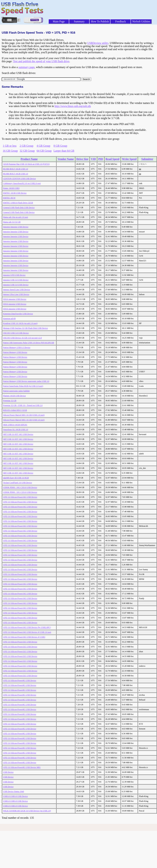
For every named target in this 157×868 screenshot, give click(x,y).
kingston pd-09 (9, 319)
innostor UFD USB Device (14, 275)
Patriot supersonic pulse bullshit (16, 391)
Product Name (29, 159)
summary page (27, 67)
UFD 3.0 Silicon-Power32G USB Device (20, 642)
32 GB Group (27, 151)
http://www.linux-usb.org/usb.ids (73, 106)
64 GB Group (44, 151)
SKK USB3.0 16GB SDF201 (15, 425)
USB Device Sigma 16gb (14, 791)
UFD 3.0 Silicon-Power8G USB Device (20, 680)
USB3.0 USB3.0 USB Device (15, 796)
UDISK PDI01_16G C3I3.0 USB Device (20, 487)
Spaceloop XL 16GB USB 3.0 (16, 430)
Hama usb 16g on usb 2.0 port (16, 217)
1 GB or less (10, 146)
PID (101, 159)
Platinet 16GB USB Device (14, 396)
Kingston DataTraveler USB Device (18, 314)
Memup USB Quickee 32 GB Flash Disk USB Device (25, 328)
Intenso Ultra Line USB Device (16, 294)
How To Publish (100, 21)
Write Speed (129, 159)
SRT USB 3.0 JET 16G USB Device (18, 434)
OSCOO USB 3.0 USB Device (16, 333)
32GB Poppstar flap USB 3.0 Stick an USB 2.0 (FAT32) (26, 164)
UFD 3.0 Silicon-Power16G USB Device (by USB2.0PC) (27, 627)
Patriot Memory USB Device (15, 352)
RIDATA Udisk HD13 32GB (15, 410)
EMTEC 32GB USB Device (15, 193)
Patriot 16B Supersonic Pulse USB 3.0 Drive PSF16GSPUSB (29, 343)
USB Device (8, 772)
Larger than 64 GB (64, 151)
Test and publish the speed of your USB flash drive (41, 61)
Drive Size (82, 159)
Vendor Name (66, 159)
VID (93, 159)
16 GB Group (10, 151)
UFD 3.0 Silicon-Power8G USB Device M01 (22, 767)
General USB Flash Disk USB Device (19, 208)
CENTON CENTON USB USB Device (19, 179)
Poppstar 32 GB (10, 401)
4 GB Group (43, 146)
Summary (79, 21)
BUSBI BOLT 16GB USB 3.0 (16, 169)
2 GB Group (26, 146)
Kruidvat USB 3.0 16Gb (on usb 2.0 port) (20, 323)
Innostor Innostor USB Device (16, 227)
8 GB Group (60, 146)
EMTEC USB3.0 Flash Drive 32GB (18, 203)
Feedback (121, 21)
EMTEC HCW (9, 198)
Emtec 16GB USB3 (11, 188)
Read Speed (112, 159)
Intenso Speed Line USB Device (17, 290)
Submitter (147, 159)
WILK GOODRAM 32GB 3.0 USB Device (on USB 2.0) (27, 811)
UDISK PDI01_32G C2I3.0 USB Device (20, 492)
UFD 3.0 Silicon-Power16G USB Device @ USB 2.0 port (27, 632)
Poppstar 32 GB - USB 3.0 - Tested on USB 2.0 (23, 405)
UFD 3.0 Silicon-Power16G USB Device (20, 497)
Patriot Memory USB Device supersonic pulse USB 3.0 (26, 381)
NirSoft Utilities (141, 21)
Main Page (59, 21)
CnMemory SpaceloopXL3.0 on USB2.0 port (22, 183)
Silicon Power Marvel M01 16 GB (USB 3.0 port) (24, 420)
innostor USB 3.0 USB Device (16, 280)
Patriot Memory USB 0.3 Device (17, 347)
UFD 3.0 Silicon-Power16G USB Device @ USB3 (24, 637)
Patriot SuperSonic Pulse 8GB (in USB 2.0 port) (23, 386)
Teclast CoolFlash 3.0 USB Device (18, 483)
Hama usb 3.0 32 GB (12, 222)
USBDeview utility (98, 43)
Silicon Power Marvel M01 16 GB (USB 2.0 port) (24, 415)
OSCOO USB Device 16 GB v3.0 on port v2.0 (22, 338)
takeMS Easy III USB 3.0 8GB (16, 478)
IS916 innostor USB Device (15, 299)
